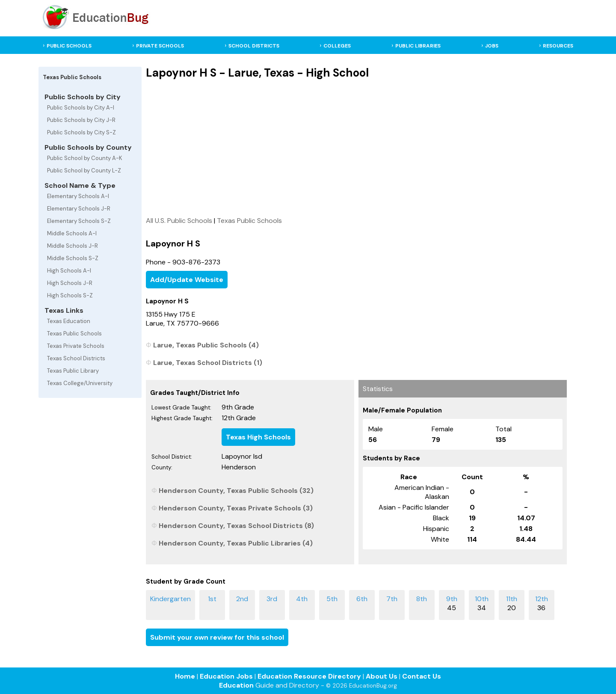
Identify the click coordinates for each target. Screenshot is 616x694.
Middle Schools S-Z (73, 258)
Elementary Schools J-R (79, 209)
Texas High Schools (258, 437)
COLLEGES (337, 46)
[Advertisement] (356, 148)
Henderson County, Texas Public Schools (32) (236, 491)
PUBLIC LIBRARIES (418, 46)
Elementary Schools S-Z (79, 221)
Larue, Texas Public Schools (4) (206, 345)
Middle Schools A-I (72, 233)
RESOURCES (558, 46)
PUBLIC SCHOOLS (69, 46)
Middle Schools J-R (73, 246)
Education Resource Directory (309, 676)
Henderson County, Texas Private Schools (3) (236, 508)
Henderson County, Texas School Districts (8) (236, 526)
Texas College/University (80, 383)
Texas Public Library (73, 371)
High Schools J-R (70, 283)
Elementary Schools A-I (78, 196)
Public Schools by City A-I (81, 108)
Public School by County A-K (85, 158)
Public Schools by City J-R (81, 120)
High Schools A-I (69, 271)
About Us (382, 676)
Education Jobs (226, 676)
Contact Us (422, 676)
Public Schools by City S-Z (81, 132)
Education (236, 685)
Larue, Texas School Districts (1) (208, 363)
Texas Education (69, 321)
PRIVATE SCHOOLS (160, 46)
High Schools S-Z (70, 295)
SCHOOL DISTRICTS (254, 46)
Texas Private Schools (76, 346)
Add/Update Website (187, 280)
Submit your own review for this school (217, 637)
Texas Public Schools (74, 334)
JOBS (492, 46)
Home (185, 676)
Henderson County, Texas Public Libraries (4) (236, 543)
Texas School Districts (76, 358)
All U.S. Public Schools (179, 221)
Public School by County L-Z (84, 171)
